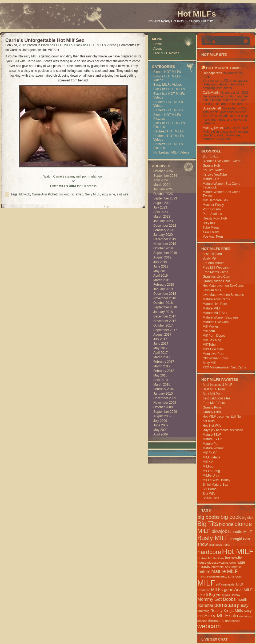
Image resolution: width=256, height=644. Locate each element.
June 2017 (161, 344)
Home (158, 44)
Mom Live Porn (213, 354)
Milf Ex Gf (210, 453)
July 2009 (160, 421)
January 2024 (163, 189)
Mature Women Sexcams (221, 317)
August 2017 (162, 335)
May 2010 (160, 375)
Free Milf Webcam (216, 268)
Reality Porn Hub (215, 218)
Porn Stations (212, 214)
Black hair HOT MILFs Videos (95, 45)
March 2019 (162, 280)
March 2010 (162, 384)
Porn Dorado (212, 209)
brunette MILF (240, 532)
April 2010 (161, 380)
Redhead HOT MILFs (169, 131)
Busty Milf (210, 258)
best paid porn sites (217, 398)
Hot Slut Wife (212, 426)
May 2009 (160, 430)
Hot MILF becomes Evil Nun (223, 417)
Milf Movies (211, 327)
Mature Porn (211, 444)
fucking (65, 194)
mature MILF (224, 571)
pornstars (225, 605)
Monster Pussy (213, 205)
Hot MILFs (197, 14)
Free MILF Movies (166, 53)
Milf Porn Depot (214, 336)
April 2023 (161, 212)
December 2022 (165, 226)
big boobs (209, 517)
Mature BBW (212, 435)
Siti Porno (210, 489)
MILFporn (209, 466)
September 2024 (165, 176)
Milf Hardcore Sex (215, 200)
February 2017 (164, 362)
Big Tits (208, 524)
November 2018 (165, 298)
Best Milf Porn (213, 394)
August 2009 (162, 416)
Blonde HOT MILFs (167, 72)
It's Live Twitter (213, 170)
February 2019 (164, 285)
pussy (243, 605)
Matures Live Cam (216, 322)
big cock (231, 517)
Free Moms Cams (215, 272)
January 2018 (163, 312)
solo (233, 616)
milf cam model (226, 584)
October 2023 (163, 194)
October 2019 (163, 248)
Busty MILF (213, 538)
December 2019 (165, 239)
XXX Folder (211, 232)
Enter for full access (73, 186)
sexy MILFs (32, 56)
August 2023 (162, 203)
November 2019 (165, 244)
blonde (226, 524)
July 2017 (160, 339)
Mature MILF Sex (215, 313)
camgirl (236, 539)
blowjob (25, 194)
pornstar (205, 605)
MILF (206, 583)
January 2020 (163, 235)
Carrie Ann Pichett (45, 194)
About (157, 49)
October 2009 (163, 407)
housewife (233, 558)
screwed (77, 194)
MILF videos (211, 457)
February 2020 (164, 230)
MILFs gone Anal (227, 590)
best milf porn (212, 254)
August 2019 (162, 257)
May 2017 (160, 348)
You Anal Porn (213, 237)
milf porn (209, 331)
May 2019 (160, 271)
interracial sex (220, 567)
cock (212, 545)
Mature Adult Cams (216, 299)
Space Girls (211, 498)
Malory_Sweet (213, 128)
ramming (203, 611)
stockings (245, 616)
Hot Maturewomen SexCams (223, 286)
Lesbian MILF (212, 290)
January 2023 (163, 221)
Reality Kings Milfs (227, 610)
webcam (209, 626)
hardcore (209, 552)
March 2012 (162, 366)
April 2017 (161, 353)
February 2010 (164, 389)
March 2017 (162, 357)
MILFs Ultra (211, 476)
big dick (248, 518)
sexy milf (209, 223)
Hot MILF (238, 551)
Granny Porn (212, 407)
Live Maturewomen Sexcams (223, 295)
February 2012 (164, 371)
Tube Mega (211, 227)
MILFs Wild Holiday (216, 480)
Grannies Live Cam (216, 277)
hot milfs (209, 421)
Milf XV (208, 462)
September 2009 (165, 412)
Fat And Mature (214, 263)
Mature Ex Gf (212, 439)
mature (204, 572)
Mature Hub (211, 179)
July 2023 (160, 207)
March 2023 (162, 217)
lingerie (236, 567)
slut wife (123, 194)
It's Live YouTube (215, 175)
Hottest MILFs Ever (211, 558)
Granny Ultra (212, 412)
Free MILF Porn (214, 403)
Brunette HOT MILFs (168, 110)
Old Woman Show (216, 358)
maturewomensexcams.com (220, 576)
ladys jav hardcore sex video (223, 430)
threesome (216, 621)
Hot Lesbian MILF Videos (171, 152)
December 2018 (165, 294)
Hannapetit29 (212, 73)
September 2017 (165, 330)
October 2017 (163, 325)
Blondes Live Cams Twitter (222, 161)
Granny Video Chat (216, 281)
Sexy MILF (93, 194)
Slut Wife (209, 494)
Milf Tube (209, 345)
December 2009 (165, 398)
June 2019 (161, 266)
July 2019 (160, 262)
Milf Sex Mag (212, 340)
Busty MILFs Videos (168, 85)
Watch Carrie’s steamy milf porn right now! (73, 176)
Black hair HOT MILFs (57, 45)
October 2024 (163, 171)
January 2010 (163, 394)
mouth (242, 599)
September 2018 (165, 307)
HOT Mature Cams (223, 68)
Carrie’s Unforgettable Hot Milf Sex (45, 40)
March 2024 (162, 185)
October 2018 (163, 303)
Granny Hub (211, 166)
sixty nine (109, 194)
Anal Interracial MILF (217, 385)
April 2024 (161, 180)
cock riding (223, 545)
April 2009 (161, 434)
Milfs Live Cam (213, 349)
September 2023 (165, 198)
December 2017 (165, 316)
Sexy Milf (209, 363)
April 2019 (161, 276)
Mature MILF (212, 308)
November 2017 (165, 321)
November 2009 (165, 403)
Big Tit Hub (211, 156)
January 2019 (163, 289)
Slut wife (20, 61)
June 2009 (161, 425)
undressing (233, 621)
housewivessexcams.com (217, 562)
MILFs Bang (211, 471)
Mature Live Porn (215, 304)
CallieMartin (211, 93)
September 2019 (165, 253)
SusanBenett (212, 108)
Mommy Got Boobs (217, 599)
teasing (202, 621)
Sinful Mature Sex (215, 485)
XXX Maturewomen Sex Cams (224, 367)
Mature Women (214, 448)
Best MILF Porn (214, 389)
